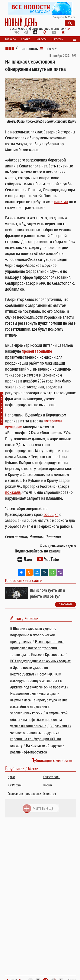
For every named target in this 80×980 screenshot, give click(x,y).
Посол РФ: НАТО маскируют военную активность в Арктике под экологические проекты (38, 681)
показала (13, 492)
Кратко (26, 39)
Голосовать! (65, 604)
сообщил (51, 514)
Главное (10, 39)
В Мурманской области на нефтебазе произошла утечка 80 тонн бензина (39, 720)
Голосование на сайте (23, 581)
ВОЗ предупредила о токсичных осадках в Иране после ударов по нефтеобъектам (40, 668)
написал (61, 202)
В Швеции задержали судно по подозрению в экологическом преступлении (33, 635)
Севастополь (27, 49)
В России (57, 39)
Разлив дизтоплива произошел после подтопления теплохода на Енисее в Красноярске (37, 648)
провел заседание (37, 351)
